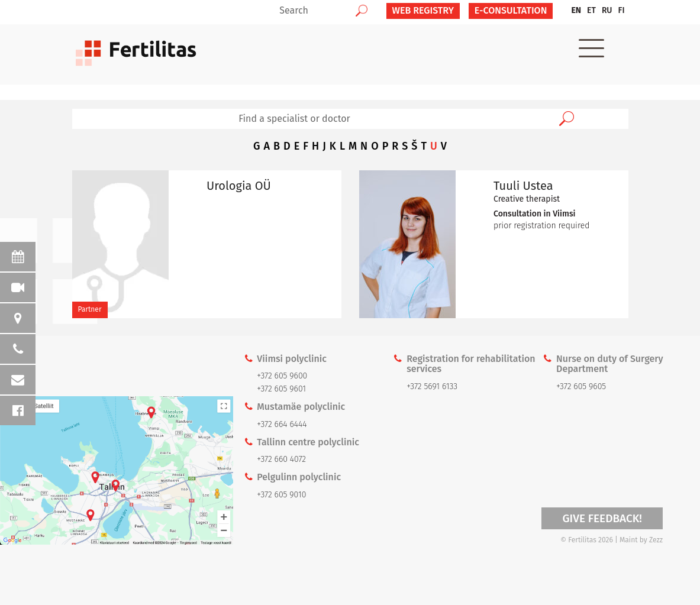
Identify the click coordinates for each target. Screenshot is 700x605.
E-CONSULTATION (511, 10)
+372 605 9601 (281, 389)
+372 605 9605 (581, 386)
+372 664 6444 (282, 424)
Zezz (656, 540)
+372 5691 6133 (432, 386)
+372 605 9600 (282, 376)
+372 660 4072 (281, 459)
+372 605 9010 (281, 495)
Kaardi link (117, 470)
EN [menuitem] (576, 10)
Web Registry (423, 10)
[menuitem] (576, 11)
